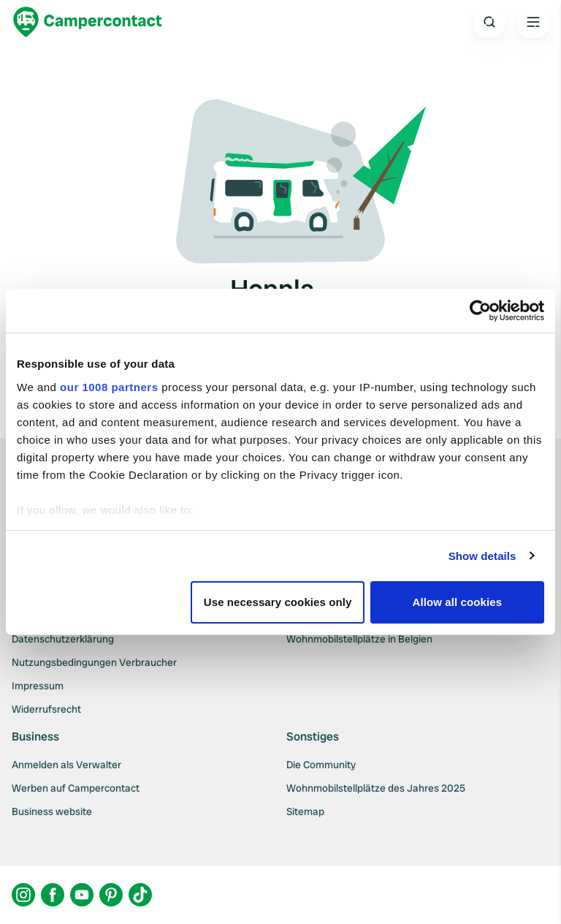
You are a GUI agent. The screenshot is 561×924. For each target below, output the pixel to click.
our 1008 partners (109, 387)
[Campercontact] (88, 22)
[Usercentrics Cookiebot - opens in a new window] (480, 311)
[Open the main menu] (533, 22)
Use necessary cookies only (278, 602)
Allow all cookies (458, 602)
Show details (482, 556)
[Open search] (489, 22)
